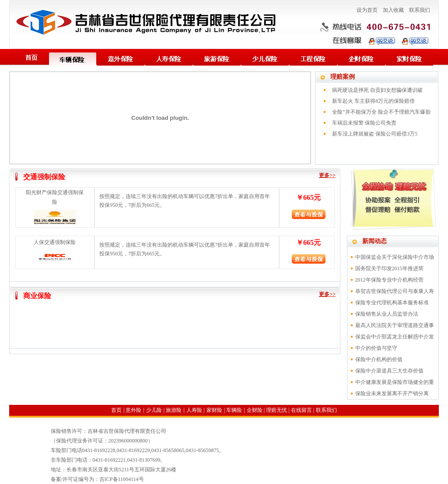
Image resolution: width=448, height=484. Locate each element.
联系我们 (420, 10)
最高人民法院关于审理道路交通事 (395, 325)
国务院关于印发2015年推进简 (389, 268)
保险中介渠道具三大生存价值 (389, 371)
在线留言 (301, 410)
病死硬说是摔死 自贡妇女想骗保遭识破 (377, 90)
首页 (116, 410)
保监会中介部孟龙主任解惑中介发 (395, 337)
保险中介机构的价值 (379, 359)
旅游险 (174, 410)
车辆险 (234, 410)
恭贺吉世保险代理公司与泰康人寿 (395, 291)
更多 (324, 175)
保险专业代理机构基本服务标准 (392, 303)
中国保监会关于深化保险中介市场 (395, 257)
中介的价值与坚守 (376, 348)
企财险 (255, 410)
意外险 (133, 410)
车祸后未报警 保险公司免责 (364, 123)
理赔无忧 (276, 410)
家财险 (214, 410)
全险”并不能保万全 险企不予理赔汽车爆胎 (381, 112)
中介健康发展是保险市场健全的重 (395, 382)
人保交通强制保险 (55, 242)
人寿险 (194, 410)
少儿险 (154, 410)
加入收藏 (393, 10)
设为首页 (367, 10)
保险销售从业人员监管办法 (387, 314)
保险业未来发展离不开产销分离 (392, 393)
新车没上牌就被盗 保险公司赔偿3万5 (375, 134)
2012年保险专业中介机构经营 (389, 280)
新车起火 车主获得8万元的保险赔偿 (373, 101)
